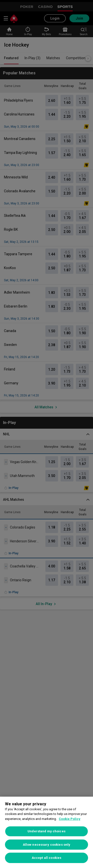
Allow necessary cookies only (47, 845)
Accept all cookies (46, 858)
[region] (46, 832)
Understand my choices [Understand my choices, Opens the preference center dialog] (46, 831)
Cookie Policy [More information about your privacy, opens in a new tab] (70, 819)
